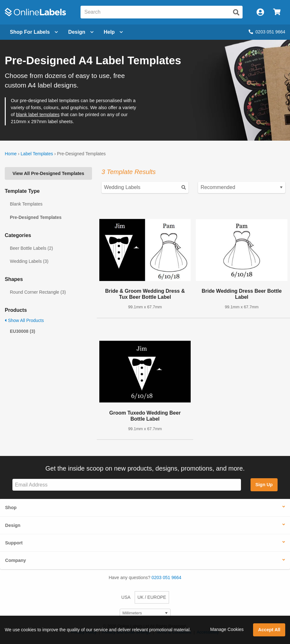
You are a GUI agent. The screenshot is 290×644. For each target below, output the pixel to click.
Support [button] (14, 543)
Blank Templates (26, 204)
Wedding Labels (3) (29, 261)
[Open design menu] (81, 32)
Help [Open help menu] (113, 32)
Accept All (269, 630)
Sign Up (264, 485)
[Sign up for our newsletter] (127, 485)
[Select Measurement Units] (145, 613)
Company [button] (16, 560)
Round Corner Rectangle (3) (38, 292)
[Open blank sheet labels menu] (34, 32)
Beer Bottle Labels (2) (31, 248)
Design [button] (13, 525)
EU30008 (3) (22, 331)
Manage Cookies (227, 629)
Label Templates (37, 154)
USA (126, 597)
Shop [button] (11, 507)
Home (11, 154)
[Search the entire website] (162, 12)
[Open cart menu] (277, 12)
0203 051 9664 (267, 32)
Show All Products (24, 320)
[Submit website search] (236, 12)
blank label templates (38, 115)
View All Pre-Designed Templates (48, 173)
